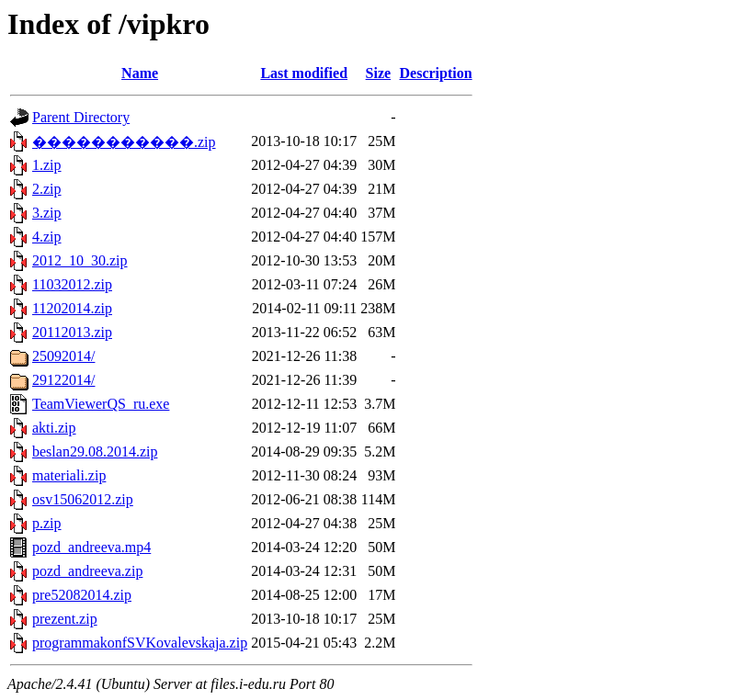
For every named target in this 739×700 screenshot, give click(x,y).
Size (379, 73)
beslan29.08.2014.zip (95, 452)
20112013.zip (72, 332)
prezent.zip (65, 619)
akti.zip (54, 428)
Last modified (304, 73)
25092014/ (63, 356)
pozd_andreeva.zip (87, 571)
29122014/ (63, 380)
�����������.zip (124, 142)
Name (140, 73)
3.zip (47, 213)
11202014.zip (72, 308)
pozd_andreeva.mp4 (91, 547)
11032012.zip (72, 284)
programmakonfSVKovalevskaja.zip (140, 643)
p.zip (47, 523)
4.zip (47, 237)
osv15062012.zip (83, 499)
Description (436, 73)
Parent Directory (81, 117)
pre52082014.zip (82, 595)
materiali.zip (69, 475)
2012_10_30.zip (80, 260)
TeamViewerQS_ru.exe (101, 404)
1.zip (47, 165)
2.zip (47, 189)
